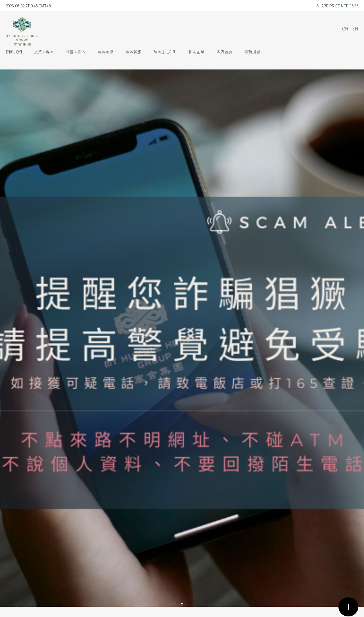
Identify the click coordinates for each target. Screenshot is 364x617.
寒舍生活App (165, 52)
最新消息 (252, 52)
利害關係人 (76, 52)
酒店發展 (224, 52)
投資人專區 (44, 52)
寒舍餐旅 (133, 52)
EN (355, 28)
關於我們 (14, 52)
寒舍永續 (106, 52)
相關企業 (197, 52)
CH (345, 28)
